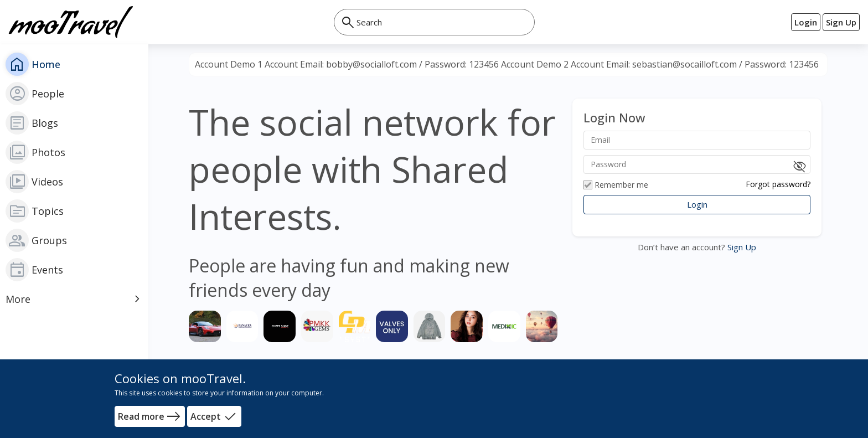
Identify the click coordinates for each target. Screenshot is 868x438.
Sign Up (741, 247)
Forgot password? (778, 184)
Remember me (616, 185)
